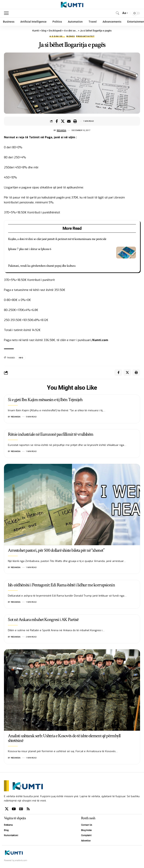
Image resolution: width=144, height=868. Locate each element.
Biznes (71, 36)
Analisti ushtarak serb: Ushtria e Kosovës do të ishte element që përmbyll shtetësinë (64, 738)
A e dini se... (57, 36)
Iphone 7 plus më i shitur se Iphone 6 (30, 249)
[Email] (69, 121)
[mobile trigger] (7, 13)
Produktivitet (85, 36)
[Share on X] (63, 121)
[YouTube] (14, 809)
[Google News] (21, 809)
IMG (21, 358)
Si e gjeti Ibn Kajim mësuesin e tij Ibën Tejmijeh (45, 400)
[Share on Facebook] (57, 121)
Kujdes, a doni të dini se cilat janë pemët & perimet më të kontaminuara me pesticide (57, 239)
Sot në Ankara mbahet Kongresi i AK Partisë (43, 619)
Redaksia (62, 130)
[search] (117, 13)
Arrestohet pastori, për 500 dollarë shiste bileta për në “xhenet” (56, 550)
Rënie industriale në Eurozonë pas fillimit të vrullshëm (51, 434)
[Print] (75, 121)
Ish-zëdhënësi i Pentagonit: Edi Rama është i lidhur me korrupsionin (61, 585)
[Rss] (28, 809)
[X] (7, 809)
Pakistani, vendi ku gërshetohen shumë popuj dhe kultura (42, 266)
